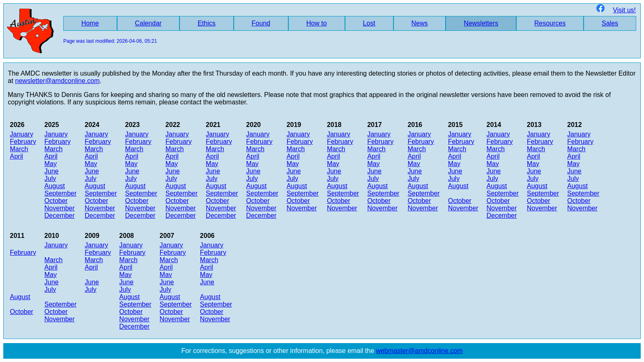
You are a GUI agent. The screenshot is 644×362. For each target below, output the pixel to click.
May (51, 164)
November (60, 208)
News (420, 23)
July (50, 179)
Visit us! (616, 10)
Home (90, 23)
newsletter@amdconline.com (57, 81)
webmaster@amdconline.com (420, 351)
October (56, 201)
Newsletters (481, 23)
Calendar (148, 23)
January (22, 134)
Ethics (207, 23)
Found (261, 23)
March (19, 149)
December (60, 216)
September (60, 193)
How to (317, 23)
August (55, 186)
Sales (610, 23)
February (23, 142)
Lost (369, 23)
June (52, 171)
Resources (550, 23)
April (16, 156)
